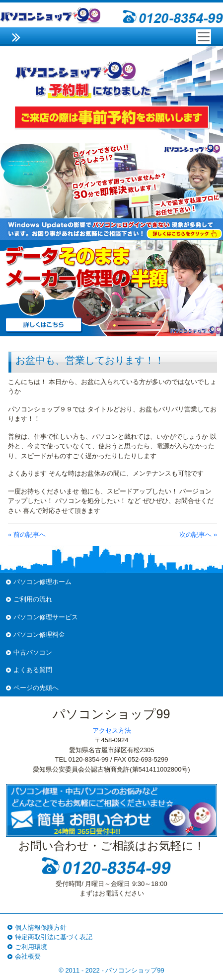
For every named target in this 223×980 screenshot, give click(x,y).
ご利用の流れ (33, 599)
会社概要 (28, 956)
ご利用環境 (31, 947)
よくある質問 (33, 670)
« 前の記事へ (27, 535)
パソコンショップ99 (135, 970)
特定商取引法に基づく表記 (54, 937)
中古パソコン (33, 652)
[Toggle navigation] (204, 37)
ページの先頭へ (36, 688)
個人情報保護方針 (41, 928)
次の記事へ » (198, 535)
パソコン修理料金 (39, 635)
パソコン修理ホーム (42, 582)
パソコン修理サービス (46, 617)
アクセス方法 (112, 731)
